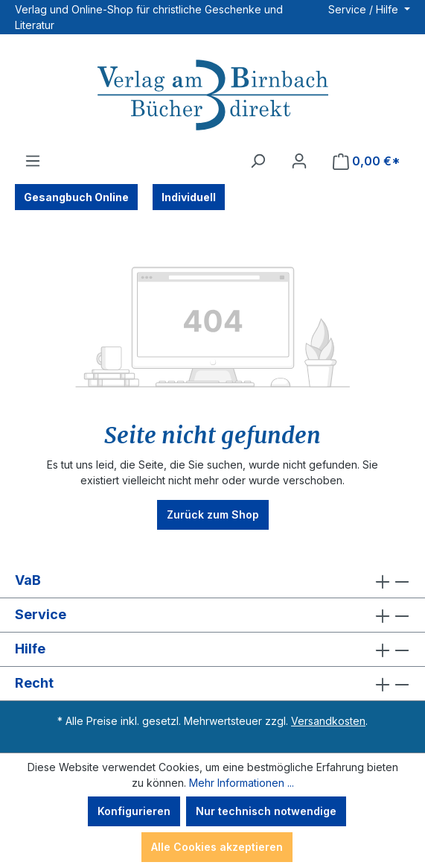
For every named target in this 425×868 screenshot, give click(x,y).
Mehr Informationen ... (242, 783)
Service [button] (212, 615)
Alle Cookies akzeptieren (217, 847)
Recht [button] (212, 684)
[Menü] (33, 161)
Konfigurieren (134, 811)
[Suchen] (258, 161)
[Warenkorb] (367, 161)
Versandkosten (328, 721)
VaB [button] (212, 581)
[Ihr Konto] (299, 161)
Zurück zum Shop (213, 514)
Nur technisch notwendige (266, 811)
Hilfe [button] (212, 649)
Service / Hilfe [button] (365, 9)
